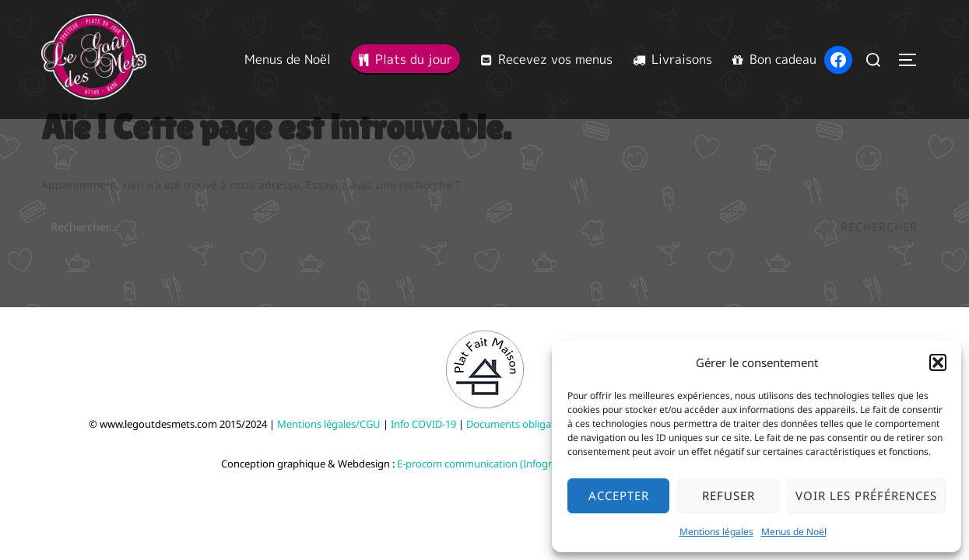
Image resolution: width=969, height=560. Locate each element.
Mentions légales (716, 532)
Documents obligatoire (520, 424)
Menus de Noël (794, 532)
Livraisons (672, 59)
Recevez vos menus (547, 59)
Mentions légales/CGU (329, 424)
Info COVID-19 (423, 424)
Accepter (619, 495)
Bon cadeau (774, 59)
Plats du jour (406, 59)
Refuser (729, 495)
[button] (938, 362)
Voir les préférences (866, 495)
